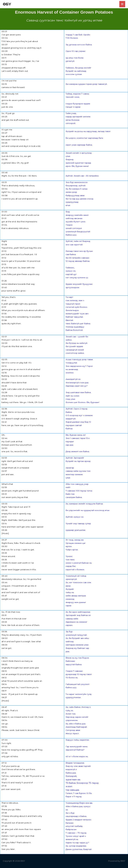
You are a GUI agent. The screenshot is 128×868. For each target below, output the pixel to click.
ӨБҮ (7, 4)
